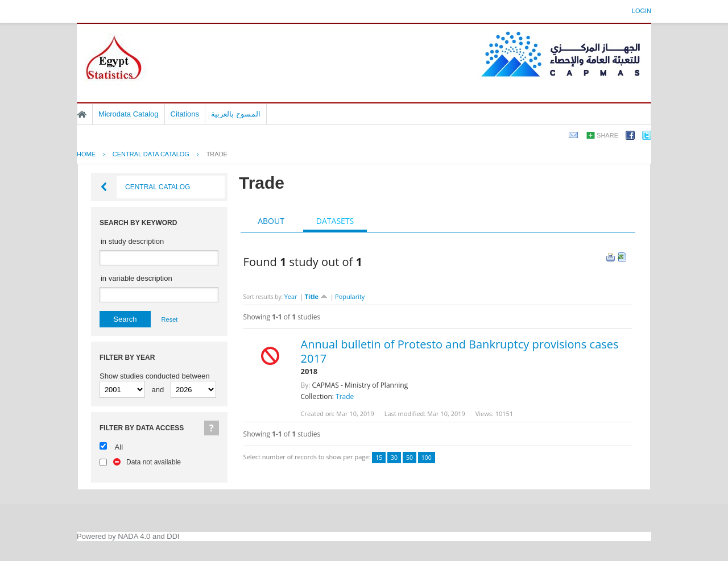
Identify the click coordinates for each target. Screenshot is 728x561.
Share (607, 135)
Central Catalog (158, 187)
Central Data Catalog (151, 154)
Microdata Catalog (129, 114)
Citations (185, 114)
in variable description (136, 278)
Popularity (350, 296)
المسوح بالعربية (236, 114)
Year (291, 296)
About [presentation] (271, 221)
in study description (132, 241)
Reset (170, 319)
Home (82, 114)
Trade (217, 154)
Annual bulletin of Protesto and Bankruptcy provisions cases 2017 (460, 351)
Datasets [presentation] (335, 221)
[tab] (271, 221)
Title (316, 296)
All (119, 447)
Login (642, 11)
